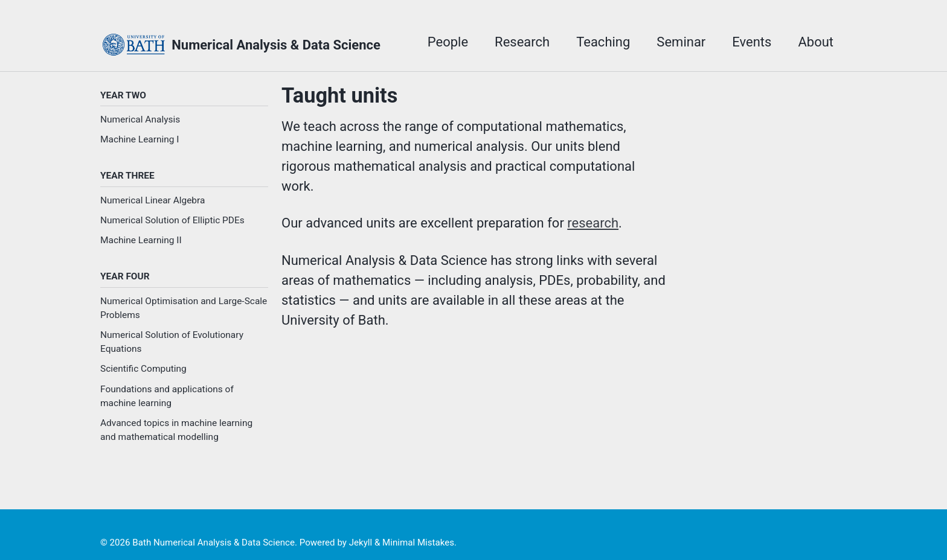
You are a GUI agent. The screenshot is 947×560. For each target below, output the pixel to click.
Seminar (681, 42)
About (816, 42)
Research (522, 42)
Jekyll (361, 542)
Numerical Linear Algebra (152, 200)
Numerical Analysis (140, 119)
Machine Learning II (141, 240)
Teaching (603, 42)
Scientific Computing (143, 369)
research (593, 223)
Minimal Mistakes (418, 542)
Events (752, 42)
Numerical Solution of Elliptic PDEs (172, 220)
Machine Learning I (140, 139)
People (448, 42)
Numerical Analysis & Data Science (276, 45)
